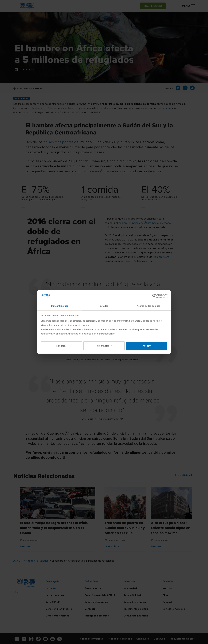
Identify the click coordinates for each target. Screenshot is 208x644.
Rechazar (61, 346)
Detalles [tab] (104, 306)
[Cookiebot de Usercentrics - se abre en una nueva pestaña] (155, 296)
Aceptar (147, 346)
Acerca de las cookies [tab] (149, 306)
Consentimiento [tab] (60, 306)
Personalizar (104, 346)
